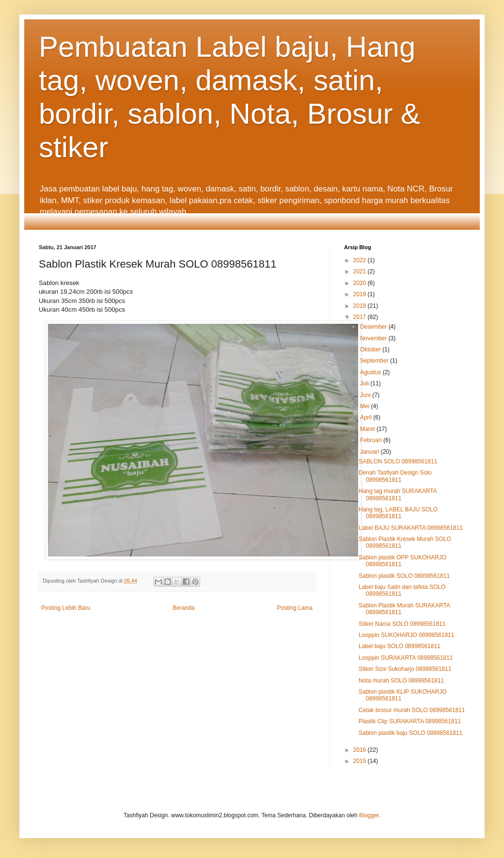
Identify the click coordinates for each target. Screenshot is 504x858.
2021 (361, 271)
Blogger (369, 815)
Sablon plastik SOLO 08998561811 (404, 576)
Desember (374, 327)
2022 (361, 260)
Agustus (371, 372)
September (375, 361)
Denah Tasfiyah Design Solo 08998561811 (395, 476)
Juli (365, 383)
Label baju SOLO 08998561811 (400, 646)
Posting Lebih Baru (66, 608)
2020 (361, 283)
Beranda (183, 608)
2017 (361, 317)
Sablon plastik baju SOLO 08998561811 (410, 733)
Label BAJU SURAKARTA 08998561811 (411, 528)
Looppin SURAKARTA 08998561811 (406, 658)
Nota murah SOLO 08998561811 (401, 681)
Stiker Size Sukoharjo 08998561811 (405, 669)
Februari (372, 440)
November (374, 338)
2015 (361, 761)
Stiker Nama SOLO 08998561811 (402, 624)
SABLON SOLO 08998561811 (398, 461)
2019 (361, 294)
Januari (370, 452)
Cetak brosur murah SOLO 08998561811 (412, 710)
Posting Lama (295, 608)
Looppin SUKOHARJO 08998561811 (406, 635)
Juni (366, 395)
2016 (361, 750)
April (367, 417)
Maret (368, 429)
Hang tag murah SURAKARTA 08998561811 (398, 494)
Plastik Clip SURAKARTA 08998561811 (410, 721)
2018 (361, 306)
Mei (366, 406)
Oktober (371, 350)
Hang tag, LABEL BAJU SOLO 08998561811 (398, 513)
